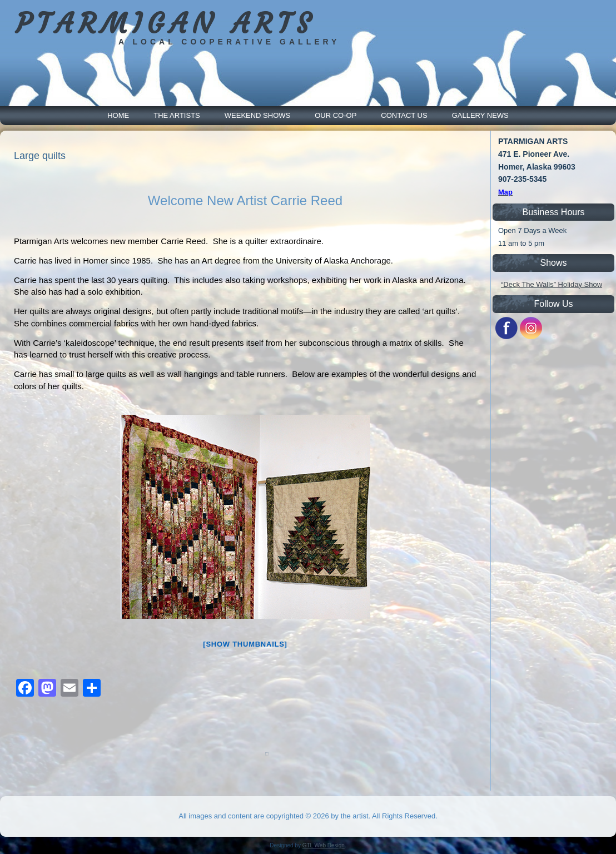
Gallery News (480, 115)
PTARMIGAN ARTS (165, 24)
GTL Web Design (324, 845)
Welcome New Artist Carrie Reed (245, 200)
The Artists (177, 115)
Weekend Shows (257, 115)
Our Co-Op (336, 115)
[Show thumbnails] (245, 644)
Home (118, 115)
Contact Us (404, 115)
